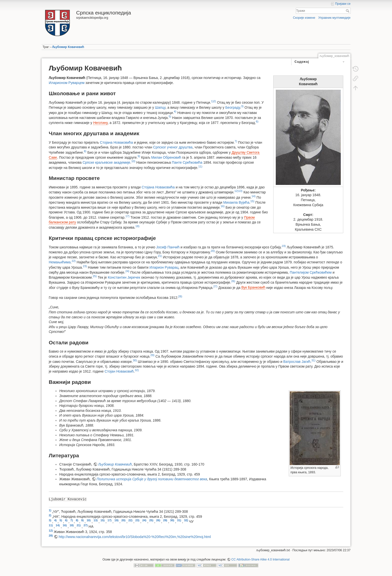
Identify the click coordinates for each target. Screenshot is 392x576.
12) (236, 191)
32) (137, 370)
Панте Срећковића (187, 162)
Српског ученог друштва (173, 147)
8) (85, 151)
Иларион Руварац (164, 267)
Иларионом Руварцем (67, 83)
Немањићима (60, 262)
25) (95, 276)
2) (215, 101)
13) (240, 191)
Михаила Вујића (236, 202)
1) (212, 101)
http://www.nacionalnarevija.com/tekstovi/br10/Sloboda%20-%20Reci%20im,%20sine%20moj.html (135, 537)
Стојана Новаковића (116, 142)
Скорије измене (304, 18)
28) (180, 296)
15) (252, 201)
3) (242, 106)
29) (152, 355)
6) (257, 121)
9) (139, 156)
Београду (233, 107)
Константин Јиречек (124, 277)
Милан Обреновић (166, 157)
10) (133, 161)
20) (213, 251)
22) (73, 261)
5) (170, 116)
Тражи (348, 11)
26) (233, 281)
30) (135, 360)
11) (200, 166)
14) (253, 196)
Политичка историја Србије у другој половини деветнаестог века (152, 479)
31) (313, 360)
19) (284, 246)
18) (137, 226)
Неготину (100, 123)
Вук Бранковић (253, 287)
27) (215, 286)
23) (85, 266)
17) (127, 216)
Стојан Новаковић (119, 371)
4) (175, 111)
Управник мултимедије (334, 18)
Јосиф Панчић (168, 247)
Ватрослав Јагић (297, 361)
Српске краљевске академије (106, 162)
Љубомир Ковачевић (68, 47)
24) (127, 271)
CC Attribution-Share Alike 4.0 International (260, 560)
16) (222, 206)
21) (160, 256)
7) (236, 141)
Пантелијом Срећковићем (311, 272)
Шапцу (160, 107)
